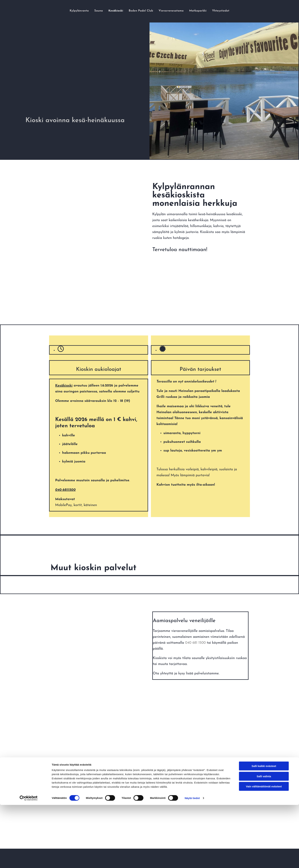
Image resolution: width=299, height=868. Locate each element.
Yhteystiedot (244, 11)
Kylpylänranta (57, 11)
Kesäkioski (104, 11)
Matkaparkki (214, 11)
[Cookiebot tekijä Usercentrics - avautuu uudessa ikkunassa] (29, 542)
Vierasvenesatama (178, 11)
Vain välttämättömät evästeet (264, 530)
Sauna (82, 11)
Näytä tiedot (192, 542)
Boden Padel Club (137, 11)
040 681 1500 (195, 643)
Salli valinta (264, 520)
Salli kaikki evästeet (264, 509)
